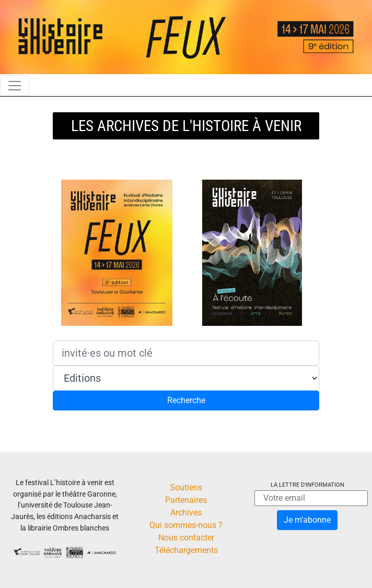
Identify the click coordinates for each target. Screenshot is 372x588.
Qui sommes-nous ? (186, 525)
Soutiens (186, 487)
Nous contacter (186, 538)
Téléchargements (186, 550)
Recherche (186, 400)
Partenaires (186, 500)
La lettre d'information (307, 485)
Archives (186, 513)
